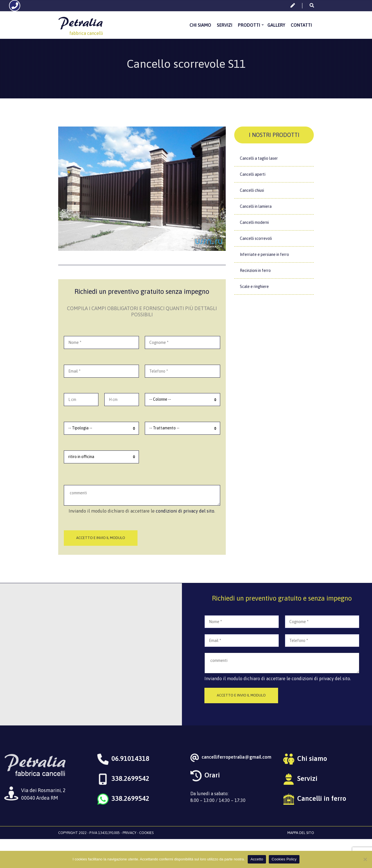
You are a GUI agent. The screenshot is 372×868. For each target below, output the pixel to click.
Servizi (225, 25)
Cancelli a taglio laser (259, 158)
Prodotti (249, 25)
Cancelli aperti (253, 174)
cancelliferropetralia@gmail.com (236, 757)
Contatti (301, 25)
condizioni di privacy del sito (185, 511)
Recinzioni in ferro (255, 270)
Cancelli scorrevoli (256, 238)
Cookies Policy (284, 859)
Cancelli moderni (254, 222)
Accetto (257, 859)
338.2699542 (130, 778)
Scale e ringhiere (254, 287)
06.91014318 (130, 758)
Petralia (80, 22)
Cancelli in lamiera (256, 206)
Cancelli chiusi (252, 190)
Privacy (129, 833)
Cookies (146, 833)
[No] (365, 859)
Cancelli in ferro (322, 798)
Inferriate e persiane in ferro (264, 254)
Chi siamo (200, 25)
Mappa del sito (301, 833)
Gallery (276, 25)
